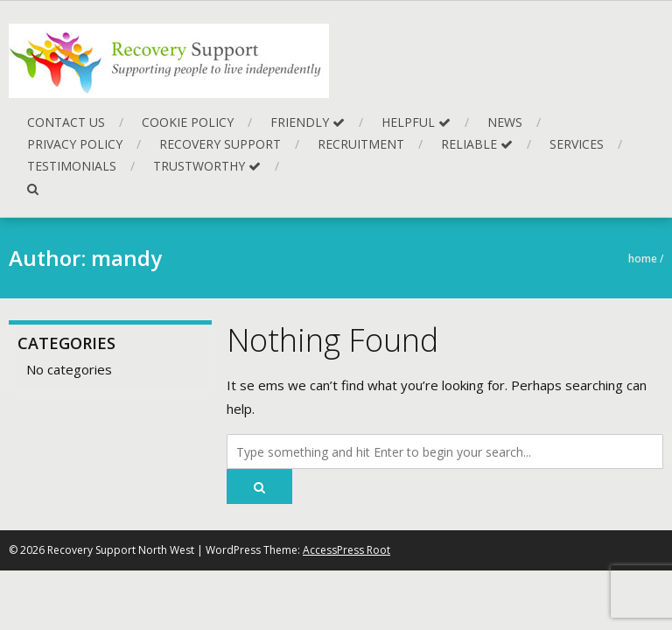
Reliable (477, 144)
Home (643, 259)
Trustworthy (207, 166)
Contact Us (66, 122)
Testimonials (72, 166)
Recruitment (361, 144)
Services (577, 144)
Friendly (308, 122)
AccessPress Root (346, 550)
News (505, 122)
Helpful (416, 122)
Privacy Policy (75, 144)
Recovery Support (220, 144)
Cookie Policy (188, 122)
